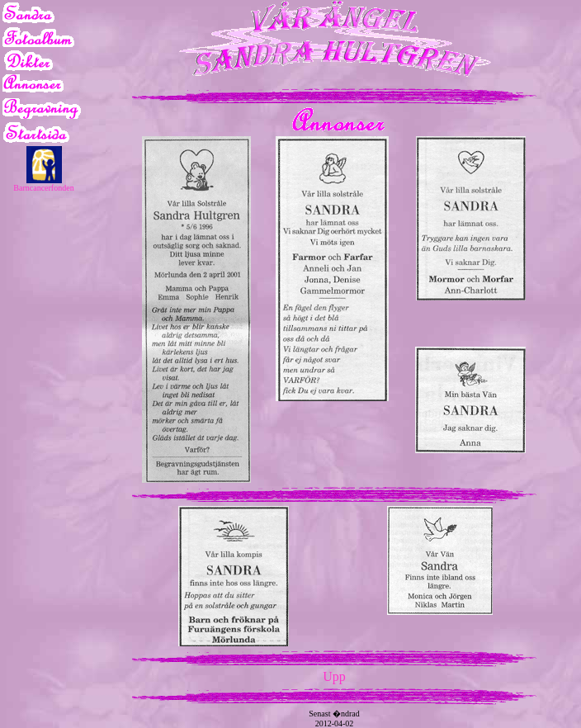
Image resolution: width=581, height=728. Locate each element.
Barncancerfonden (43, 188)
